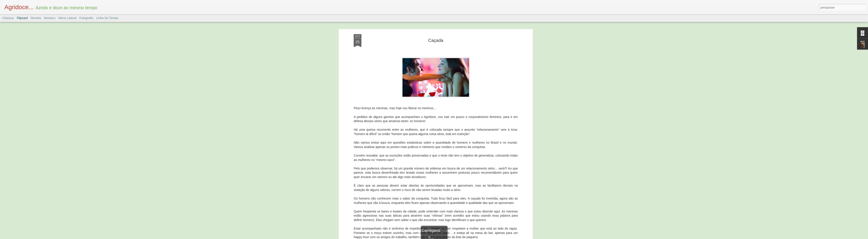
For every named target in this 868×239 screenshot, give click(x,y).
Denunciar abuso (466, 237)
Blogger (451, 237)
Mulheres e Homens (456, 198)
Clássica (8, 18)
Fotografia (86, 18)
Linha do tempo (107, 18)
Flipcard (22, 18)
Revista (36, 18)
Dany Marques (460, 193)
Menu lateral (67, 18)
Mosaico (50, 18)
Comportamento (430, 198)
